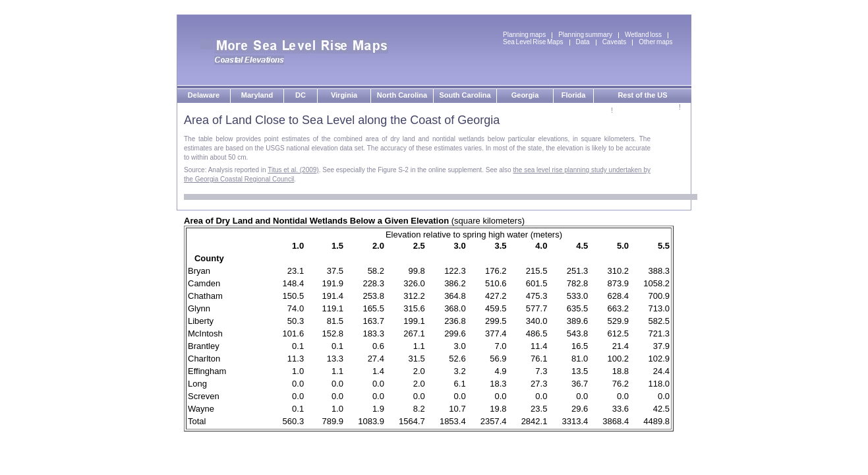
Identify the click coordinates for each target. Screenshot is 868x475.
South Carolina (465, 95)
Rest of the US (642, 95)
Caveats (615, 42)
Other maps (655, 42)
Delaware (204, 95)
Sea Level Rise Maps (533, 42)
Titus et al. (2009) (293, 170)
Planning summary (585, 35)
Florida (574, 95)
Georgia (525, 95)
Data (583, 42)
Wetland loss (643, 35)
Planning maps (524, 35)
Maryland (257, 95)
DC (301, 95)
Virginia (344, 95)
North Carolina (402, 95)
